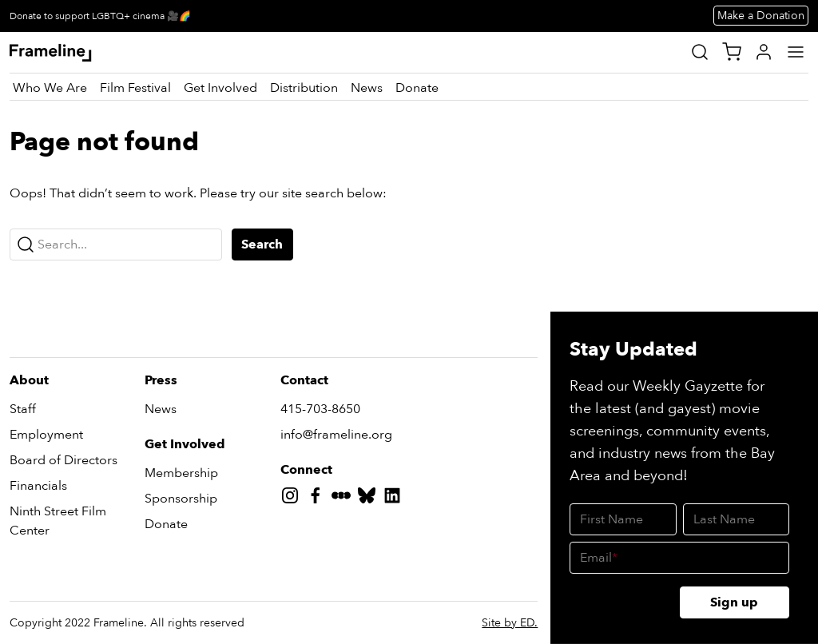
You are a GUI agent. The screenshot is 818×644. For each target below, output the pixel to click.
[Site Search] (700, 52)
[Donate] (417, 88)
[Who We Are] (50, 88)
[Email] (679, 558)
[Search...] (116, 244)
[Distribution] (304, 88)
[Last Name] (736, 519)
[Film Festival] (135, 88)
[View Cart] (732, 52)
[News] (367, 88)
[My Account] (764, 52)
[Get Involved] (220, 88)
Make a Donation (761, 16)
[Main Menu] (796, 52)
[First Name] (623, 519)
